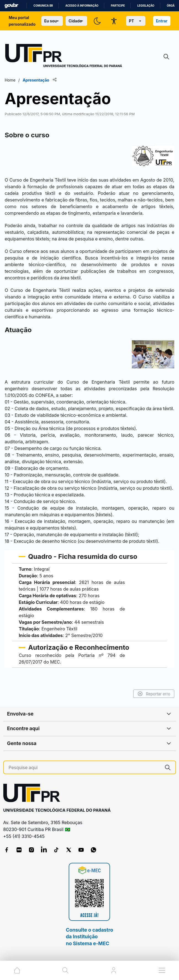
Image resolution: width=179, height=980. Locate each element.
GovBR (11, 6)
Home (11, 80)
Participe (118, 6)
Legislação (146, 6)
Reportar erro (153, 694)
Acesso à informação (82, 6)
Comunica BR (43, 6)
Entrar (162, 21)
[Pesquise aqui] (84, 768)
